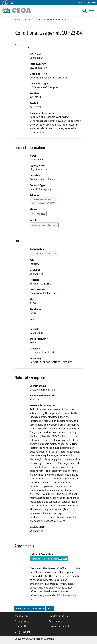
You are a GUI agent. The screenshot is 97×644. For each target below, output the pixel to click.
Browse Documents (60, 626)
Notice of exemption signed (49, 559)
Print (50, 608)
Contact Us (81, 2)
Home (17, 19)
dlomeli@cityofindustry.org (44, 225)
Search (27, 19)
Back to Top (21, 616)
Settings (91, 3)
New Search (38, 608)
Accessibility (56, 621)
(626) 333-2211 (38, 214)
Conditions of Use (59, 616)
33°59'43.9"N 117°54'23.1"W (44, 253)
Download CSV (23, 608)
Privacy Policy (22, 621)
